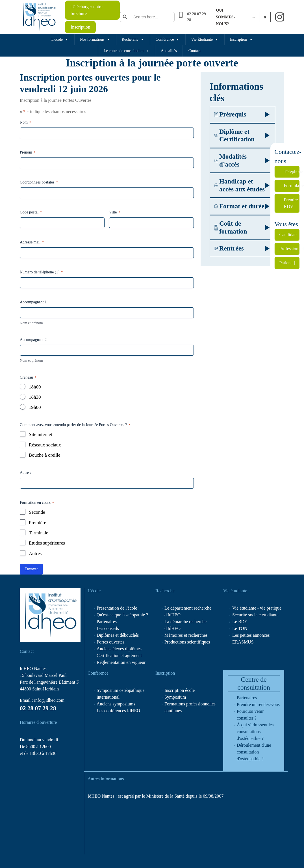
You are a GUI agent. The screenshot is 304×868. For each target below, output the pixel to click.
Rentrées (229, 248)
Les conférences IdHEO (118, 711)
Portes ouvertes (110, 642)
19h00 (35, 407)
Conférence (168, 40)
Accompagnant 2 (33, 340)
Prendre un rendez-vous (258, 704)
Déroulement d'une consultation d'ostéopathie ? (254, 752)
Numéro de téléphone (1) (41, 272)
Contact (195, 51)
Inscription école (180, 690)
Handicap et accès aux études (239, 185)
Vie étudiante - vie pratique (257, 608)
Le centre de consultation (126, 51)
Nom (25, 123)
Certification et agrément (119, 656)
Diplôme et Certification (234, 136)
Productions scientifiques (187, 642)
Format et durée (239, 206)
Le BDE (240, 622)
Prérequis (230, 114)
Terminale (39, 533)
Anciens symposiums (116, 704)
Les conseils (108, 628)
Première (37, 523)
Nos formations (95, 40)
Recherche (133, 40)
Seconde (37, 512)
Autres (35, 553)
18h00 (35, 387)
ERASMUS (243, 642)
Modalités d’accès (230, 160)
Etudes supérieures (47, 543)
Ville (115, 212)
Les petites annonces (251, 635)
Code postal (31, 212)
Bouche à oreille (44, 455)
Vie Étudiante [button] (205, 40)
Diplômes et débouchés (118, 635)
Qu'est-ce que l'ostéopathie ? (122, 615)
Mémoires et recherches (186, 635)
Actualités (169, 51)
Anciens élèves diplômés (119, 649)
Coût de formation (231, 227)
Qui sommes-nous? (225, 17)
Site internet (41, 434)
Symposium (175, 697)
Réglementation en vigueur (121, 662)
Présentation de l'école (117, 608)
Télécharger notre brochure (87, 10)
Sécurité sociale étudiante (255, 615)
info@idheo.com (49, 700)
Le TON (240, 628)
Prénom (28, 153)
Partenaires (107, 622)
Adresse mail (32, 242)
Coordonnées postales (39, 183)
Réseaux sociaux (45, 445)
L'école (60, 40)
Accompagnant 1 (33, 302)
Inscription (80, 27)
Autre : (25, 473)
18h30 (35, 397)
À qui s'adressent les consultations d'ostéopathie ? (255, 732)
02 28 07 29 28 (38, 708)
